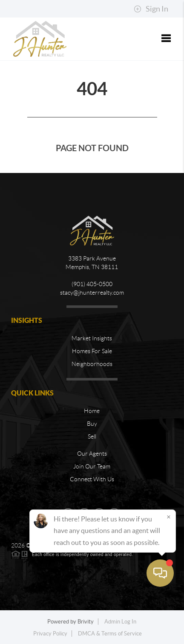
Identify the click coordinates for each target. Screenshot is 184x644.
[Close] (169, 564)
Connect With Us (92, 479)
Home (92, 411)
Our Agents (92, 454)
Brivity (86, 622)
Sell (92, 436)
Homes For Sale (92, 351)
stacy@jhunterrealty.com (92, 293)
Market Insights (92, 338)
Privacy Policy (50, 634)
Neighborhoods (92, 364)
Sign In (151, 9)
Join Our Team (92, 466)
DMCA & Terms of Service (110, 634)
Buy (92, 424)
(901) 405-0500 (92, 284)
